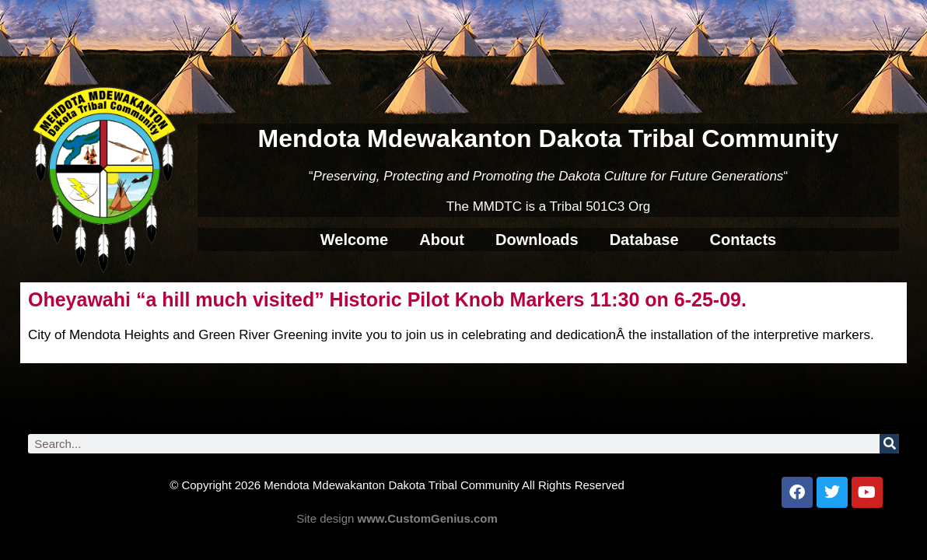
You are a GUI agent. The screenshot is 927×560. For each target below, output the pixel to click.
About (442, 240)
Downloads (537, 240)
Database (644, 240)
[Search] (889, 444)
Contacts (743, 240)
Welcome (354, 240)
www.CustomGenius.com (428, 518)
